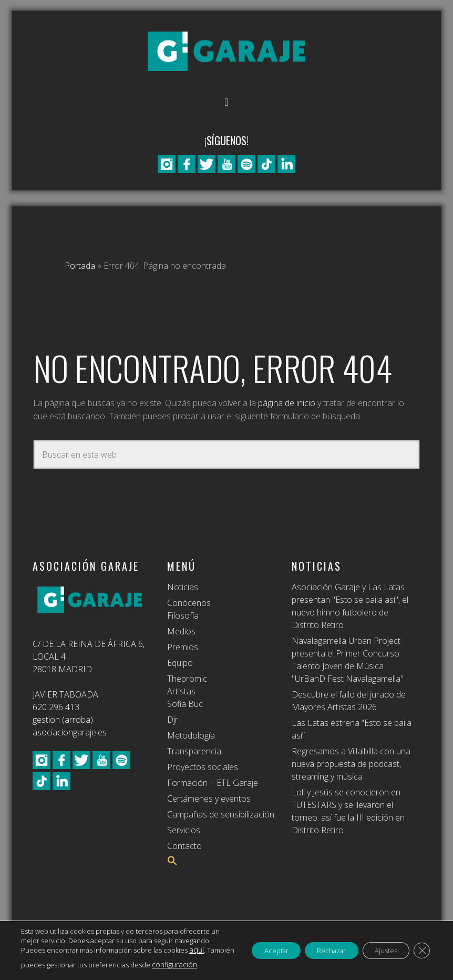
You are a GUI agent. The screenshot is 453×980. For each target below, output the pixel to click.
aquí (84, 950)
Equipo (180, 663)
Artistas (181, 691)
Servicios (184, 830)
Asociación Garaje (226, 51)
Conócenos (189, 603)
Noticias (183, 587)
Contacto (184, 846)
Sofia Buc (185, 704)
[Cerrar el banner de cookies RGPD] (420, 946)
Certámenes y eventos (209, 799)
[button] (172, 863)
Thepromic (187, 679)
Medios (181, 631)
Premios (183, 647)
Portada (80, 266)
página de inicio (287, 403)
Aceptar (251, 946)
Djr (173, 720)
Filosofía (183, 615)
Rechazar (316, 946)
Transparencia (194, 751)
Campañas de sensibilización (221, 814)
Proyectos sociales (203, 767)
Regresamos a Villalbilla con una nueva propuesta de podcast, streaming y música (351, 764)
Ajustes (379, 946)
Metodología (191, 735)
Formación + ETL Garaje (213, 783)
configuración (106, 965)
